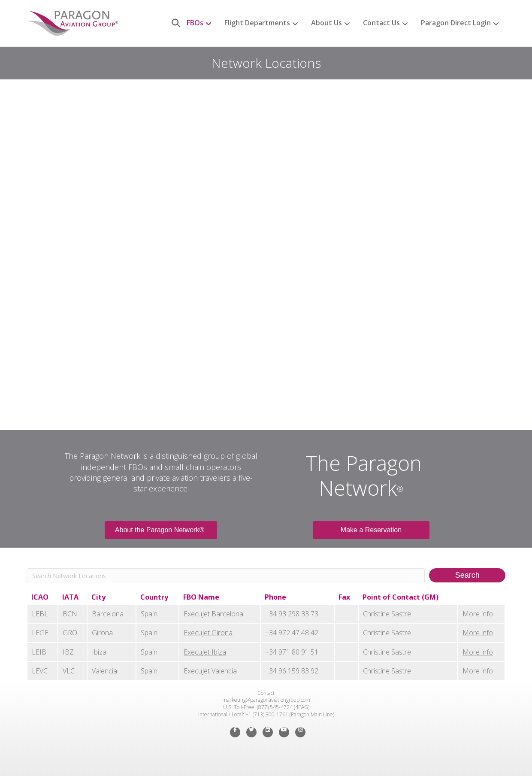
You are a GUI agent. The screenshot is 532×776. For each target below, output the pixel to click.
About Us (326, 23)
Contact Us (381, 23)
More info (478, 614)
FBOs (195, 23)
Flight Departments (257, 23)
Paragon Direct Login (456, 23)
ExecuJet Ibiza (205, 652)
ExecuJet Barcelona (213, 614)
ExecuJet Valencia (210, 671)
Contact (266, 693)
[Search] (173, 23)
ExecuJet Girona (208, 633)
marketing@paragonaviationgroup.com (266, 700)
